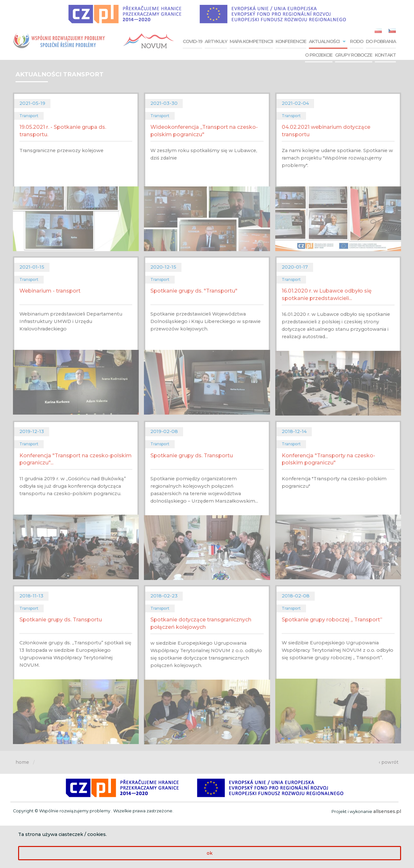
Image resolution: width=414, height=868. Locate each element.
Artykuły (216, 41)
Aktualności (324, 41)
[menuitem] (192, 42)
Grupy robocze (354, 55)
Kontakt (385, 55)
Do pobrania (381, 41)
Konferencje (291, 41)
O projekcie (319, 55)
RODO (357, 41)
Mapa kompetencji (251, 41)
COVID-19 (192, 41)
